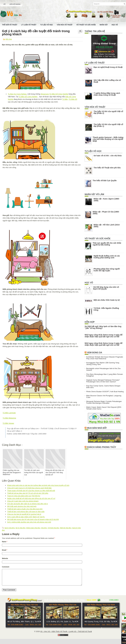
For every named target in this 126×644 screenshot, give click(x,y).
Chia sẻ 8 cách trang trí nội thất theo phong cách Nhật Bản (29, 488)
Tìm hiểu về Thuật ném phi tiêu (107, 168)
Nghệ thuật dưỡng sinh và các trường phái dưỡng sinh (107, 257)
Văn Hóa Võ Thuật (65, 25)
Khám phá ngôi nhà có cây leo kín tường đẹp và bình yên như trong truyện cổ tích (38, 485)
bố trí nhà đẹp (21, 528)
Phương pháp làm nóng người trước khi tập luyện (107, 270)
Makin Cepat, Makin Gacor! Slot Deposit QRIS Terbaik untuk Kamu (104, 408)
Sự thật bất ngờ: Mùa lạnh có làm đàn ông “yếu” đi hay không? (103, 327)
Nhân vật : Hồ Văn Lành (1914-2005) (107, 226)
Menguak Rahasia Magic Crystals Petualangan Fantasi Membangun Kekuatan (104, 402)
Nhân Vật (104, 25)
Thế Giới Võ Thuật (10, 25)
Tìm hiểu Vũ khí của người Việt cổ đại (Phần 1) (108, 125)
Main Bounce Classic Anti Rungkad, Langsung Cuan (104, 396)
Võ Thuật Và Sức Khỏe (86, 25)
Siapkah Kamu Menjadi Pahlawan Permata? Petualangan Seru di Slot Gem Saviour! (103, 381)
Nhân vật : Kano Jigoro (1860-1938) (107, 200)
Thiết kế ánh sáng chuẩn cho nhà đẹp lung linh (25, 509)
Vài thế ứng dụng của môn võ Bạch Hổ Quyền (106, 288)
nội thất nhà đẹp (53, 528)
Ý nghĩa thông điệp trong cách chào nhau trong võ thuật (107, 94)
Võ (4, 4)
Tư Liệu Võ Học (47, 25)
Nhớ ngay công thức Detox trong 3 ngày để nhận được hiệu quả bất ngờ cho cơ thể (103, 336)
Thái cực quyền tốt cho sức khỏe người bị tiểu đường (107, 244)
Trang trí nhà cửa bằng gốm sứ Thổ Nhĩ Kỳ (24, 496)
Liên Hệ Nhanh (15, 4)
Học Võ (115, 25)
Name (5, 542)
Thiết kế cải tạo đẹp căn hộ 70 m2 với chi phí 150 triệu (28, 493)
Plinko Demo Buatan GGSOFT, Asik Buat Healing (105, 392)
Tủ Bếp (65, 99)
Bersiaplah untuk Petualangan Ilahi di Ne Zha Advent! (103, 369)
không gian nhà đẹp (33, 528)
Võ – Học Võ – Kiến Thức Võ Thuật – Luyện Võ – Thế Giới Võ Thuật (66, 635)
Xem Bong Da (95, 353)
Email (5, 550)
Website (5, 558)
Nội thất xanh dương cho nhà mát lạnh (22, 506)
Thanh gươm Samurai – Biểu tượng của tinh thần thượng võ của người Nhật (108, 139)
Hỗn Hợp (9, 39)
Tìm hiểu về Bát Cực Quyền (105, 181)
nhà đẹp (44, 528)
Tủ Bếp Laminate (9, 413)
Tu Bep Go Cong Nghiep (17, 94)
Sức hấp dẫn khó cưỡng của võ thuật (107, 81)
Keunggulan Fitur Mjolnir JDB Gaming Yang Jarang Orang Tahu (103, 364)
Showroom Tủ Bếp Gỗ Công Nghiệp (54, 94)
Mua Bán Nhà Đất (97, 428)
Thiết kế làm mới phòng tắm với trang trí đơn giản (26, 512)
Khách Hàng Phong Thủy (102, 447)
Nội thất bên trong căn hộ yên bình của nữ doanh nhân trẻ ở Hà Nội (33, 519)
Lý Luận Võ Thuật (29, 25)
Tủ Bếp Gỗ (73, 99)
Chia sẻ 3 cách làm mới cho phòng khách (23, 501)
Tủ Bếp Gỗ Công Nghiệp (28, 97)
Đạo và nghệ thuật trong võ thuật (108, 67)
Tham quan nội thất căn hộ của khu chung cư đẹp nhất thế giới (31, 491)
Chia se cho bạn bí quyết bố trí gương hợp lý (24, 514)
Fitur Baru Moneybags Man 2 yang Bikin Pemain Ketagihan (105, 375)
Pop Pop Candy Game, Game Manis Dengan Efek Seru (103, 387)
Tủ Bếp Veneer (8, 423)
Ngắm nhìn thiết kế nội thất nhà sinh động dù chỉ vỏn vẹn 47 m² (31, 498)
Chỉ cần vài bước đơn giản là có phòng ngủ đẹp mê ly (27, 504)
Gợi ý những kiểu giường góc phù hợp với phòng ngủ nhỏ (29, 522)
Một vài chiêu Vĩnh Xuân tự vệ (107, 300)
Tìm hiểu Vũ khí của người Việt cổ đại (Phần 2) (108, 112)
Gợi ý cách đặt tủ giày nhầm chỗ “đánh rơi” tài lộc (26, 517)
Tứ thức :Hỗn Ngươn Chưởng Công (106, 309)
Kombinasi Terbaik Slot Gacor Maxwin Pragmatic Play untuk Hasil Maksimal (105, 358)
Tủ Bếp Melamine (9, 418)
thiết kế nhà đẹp (66, 528)
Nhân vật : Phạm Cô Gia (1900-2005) (106, 213)
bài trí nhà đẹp (10, 528)
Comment (6, 567)
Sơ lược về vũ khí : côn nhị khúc (108, 156)
